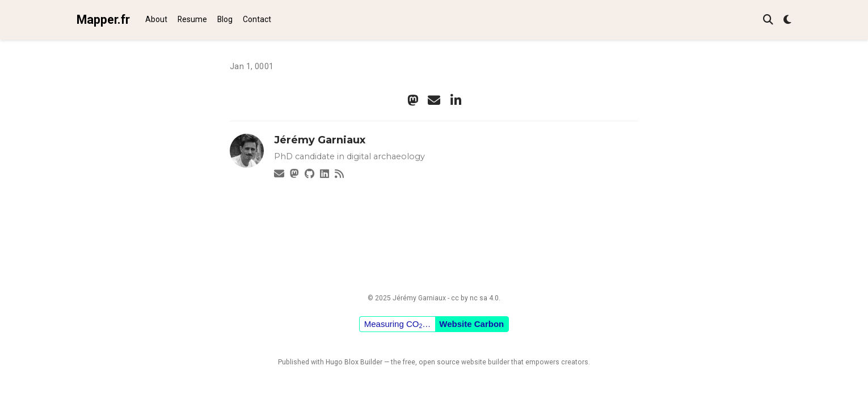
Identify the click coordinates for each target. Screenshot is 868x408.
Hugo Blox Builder (354, 362)
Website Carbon (471, 324)
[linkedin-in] (456, 100)
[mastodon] (412, 100)
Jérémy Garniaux (320, 140)
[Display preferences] (787, 20)
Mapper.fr (103, 20)
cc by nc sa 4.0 (475, 298)
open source (439, 362)
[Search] (768, 20)
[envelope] (434, 100)
